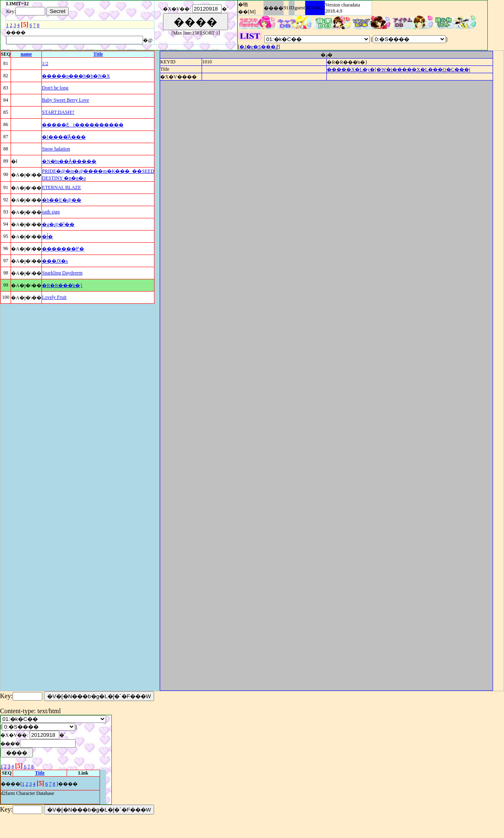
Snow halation (56, 149)
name (26, 54)
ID (292, 8)
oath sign (51, 212)
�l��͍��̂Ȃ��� (64, 137)
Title (98, 54)
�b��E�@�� (61, 200)
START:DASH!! (58, 112)
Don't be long (55, 88)
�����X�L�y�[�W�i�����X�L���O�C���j (399, 70)
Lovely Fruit (54, 297)
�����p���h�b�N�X (76, 76)
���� (274, 8)
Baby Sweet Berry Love (65, 100)
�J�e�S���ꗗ (259, 47)
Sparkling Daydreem (62, 273)
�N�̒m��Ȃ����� (69, 161)
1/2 (45, 63)
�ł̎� (47, 237)
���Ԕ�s (55, 261)
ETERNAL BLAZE (61, 187)
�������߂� (63, 249)
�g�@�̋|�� (58, 224)
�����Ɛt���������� (83, 125)
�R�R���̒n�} (62, 285)
